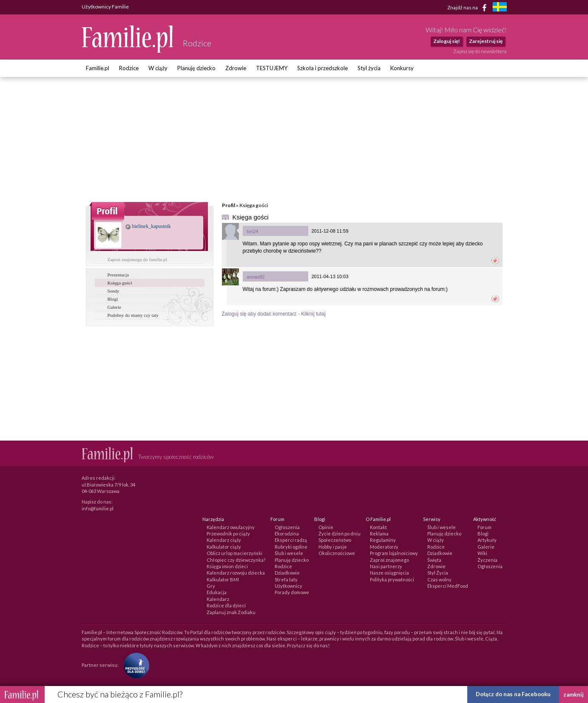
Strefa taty (286, 579)
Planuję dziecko (196, 68)
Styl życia (369, 68)
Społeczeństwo (335, 540)
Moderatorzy (384, 547)
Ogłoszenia (287, 527)
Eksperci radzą (291, 540)
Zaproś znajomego (389, 560)
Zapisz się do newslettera (480, 51)
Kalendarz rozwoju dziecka (236, 573)
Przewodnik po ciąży (228, 534)
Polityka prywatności (392, 579)
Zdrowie (236, 68)
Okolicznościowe (337, 553)
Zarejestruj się (486, 41)
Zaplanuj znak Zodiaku (231, 612)
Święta (434, 560)
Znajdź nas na (468, 8)
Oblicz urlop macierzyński (234, 553)
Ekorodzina (287, 534)
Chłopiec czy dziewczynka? (236, 560)
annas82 (256, 277)
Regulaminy (383, 540)
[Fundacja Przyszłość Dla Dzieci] (134, 665)
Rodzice (129, 68)
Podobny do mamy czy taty (133, 315)
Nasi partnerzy (386, 566)
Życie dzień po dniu (339, 534)
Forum (484, 527)
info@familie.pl (98, 508)
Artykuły (487, 540)
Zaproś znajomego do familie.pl (138, 259)
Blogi (113, 299)
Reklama (379, 534)
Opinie (326, 527)
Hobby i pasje (333, 547)
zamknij (574, 694)
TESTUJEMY (272, 68)
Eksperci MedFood (448, 586)
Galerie (114, 307)
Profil (229, 205)
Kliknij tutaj (313, 314)
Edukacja (217, 592)
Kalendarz (218, 599)
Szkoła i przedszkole (322, 68)
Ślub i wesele (289, 553)
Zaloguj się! (447, 41)
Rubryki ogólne (291, 547)
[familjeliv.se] (500, 8)
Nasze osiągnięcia (389, 573)
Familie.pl (98, 68)
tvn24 (253, 231)
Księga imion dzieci (227, 566)
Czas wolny (439, 579)
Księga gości (120, 283)
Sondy (114, 291)
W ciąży (158, 68)
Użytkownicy (288, 586)
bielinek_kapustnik (148, 226)
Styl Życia (438, 573)
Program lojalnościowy (394, 553)
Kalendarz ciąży (224, 540)
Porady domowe (292, 592)
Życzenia (487, 560)
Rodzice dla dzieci (226, 605)
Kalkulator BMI (223, 579)
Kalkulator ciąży (224, 547)
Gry (211, 586)
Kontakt (378, 527)
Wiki (482, 553)
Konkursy (402, 68)
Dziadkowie (287, 573)
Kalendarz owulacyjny (231, 527)
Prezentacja (118, 275)
